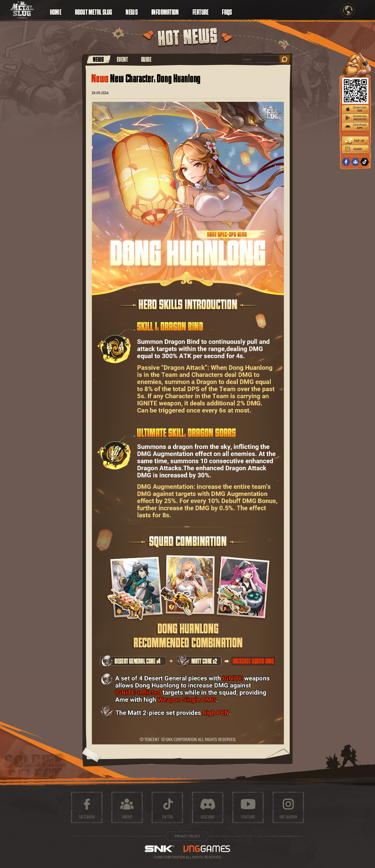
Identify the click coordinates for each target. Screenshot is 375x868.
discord (208, 808)
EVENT (122, 59)
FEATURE (201, 11)
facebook (87, 808)
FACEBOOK (346, 162)
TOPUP (355, 141)
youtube (248, 808)
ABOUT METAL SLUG (94, 11)
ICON (22, 10)
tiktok (167, 808)
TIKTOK (365, 162)
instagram (288, 808)
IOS (355, 109)
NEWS (99, 59)
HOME (56, 11)
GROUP (355, 162)
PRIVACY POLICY (187, 836)
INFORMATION (165, 11)
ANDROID (355, 118)
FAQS (227, 11)
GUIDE (146, 59)
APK (355, 127)
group (127, 808)
